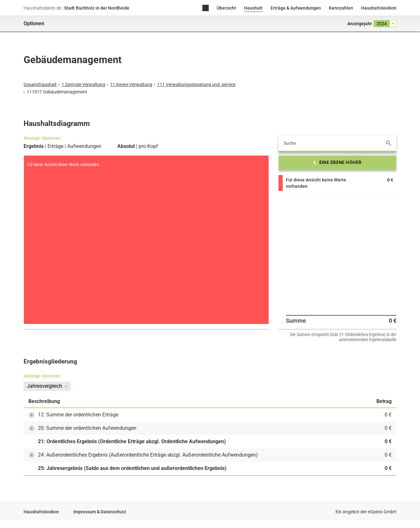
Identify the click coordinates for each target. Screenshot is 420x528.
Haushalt (253, 8)
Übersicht (226, 8)
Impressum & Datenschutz (100, 512)
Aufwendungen (84, 146)
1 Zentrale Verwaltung (83, 84)
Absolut (126, 146)
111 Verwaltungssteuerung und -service (196, 84)
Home (206, 8)
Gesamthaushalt (40, 84)
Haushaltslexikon (379, 8)
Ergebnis (34, 146)
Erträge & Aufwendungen (296, 8)
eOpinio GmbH (382, 512)
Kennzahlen (341, 8)
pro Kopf (148, 146)
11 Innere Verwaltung (131, 84)
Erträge (55, 146)
